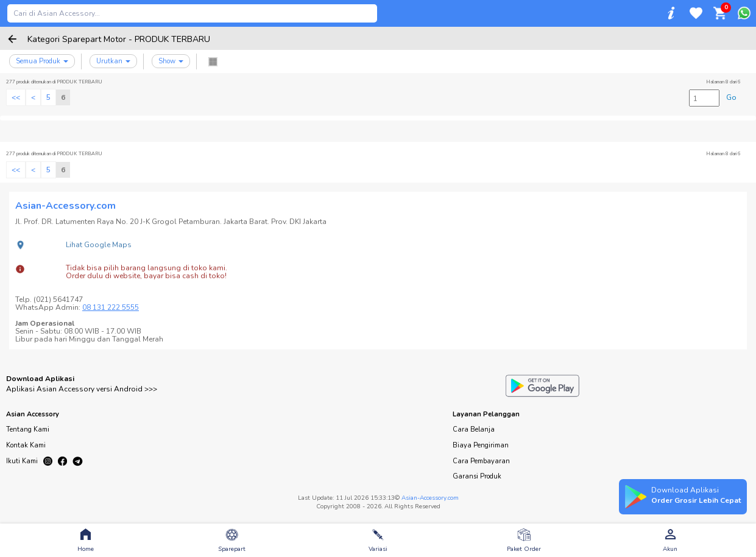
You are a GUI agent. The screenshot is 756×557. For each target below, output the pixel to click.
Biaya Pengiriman (481, 445)
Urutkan (113, 61)
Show (171, 61)
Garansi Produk (477, 476)
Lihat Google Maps (99, 245)
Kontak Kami (26, 445)
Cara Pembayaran (481, 461)
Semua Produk (42, 61)
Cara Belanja (474, 429)
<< (16, 97)
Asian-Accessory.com (430, 498)
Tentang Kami (28, 429)
